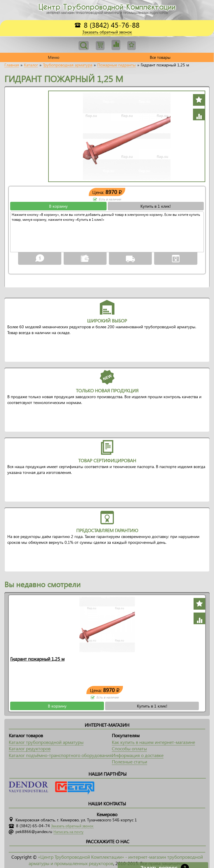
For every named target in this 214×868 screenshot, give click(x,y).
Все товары (160, 57)
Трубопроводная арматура (68, 65)
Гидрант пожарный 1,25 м (37, 659)
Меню (54, 57)
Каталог (31, 65)
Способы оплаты (129, 748)
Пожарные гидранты (116, 65)
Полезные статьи (129, 762)
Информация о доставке (138, 755)
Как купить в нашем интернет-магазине (153, 742)
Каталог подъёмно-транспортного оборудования (60, 755)
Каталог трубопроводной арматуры (46, 742)
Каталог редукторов (30, 748)
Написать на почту (68, 832)
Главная (12, 65)
